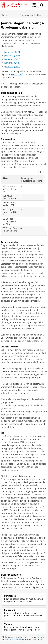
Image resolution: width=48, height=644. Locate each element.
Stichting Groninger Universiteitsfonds (16, 15)
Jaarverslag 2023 (12, 56)
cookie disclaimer (13, 640)
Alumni (4, 15)
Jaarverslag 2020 (12, 66)
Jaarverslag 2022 (12, 59)
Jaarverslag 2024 (12, 52)
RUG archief (17, 74)
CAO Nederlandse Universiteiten (27, 587)
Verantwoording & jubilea (31, 15)
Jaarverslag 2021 (12, 63)
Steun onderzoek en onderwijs (11, 15)
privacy (40, 637)
